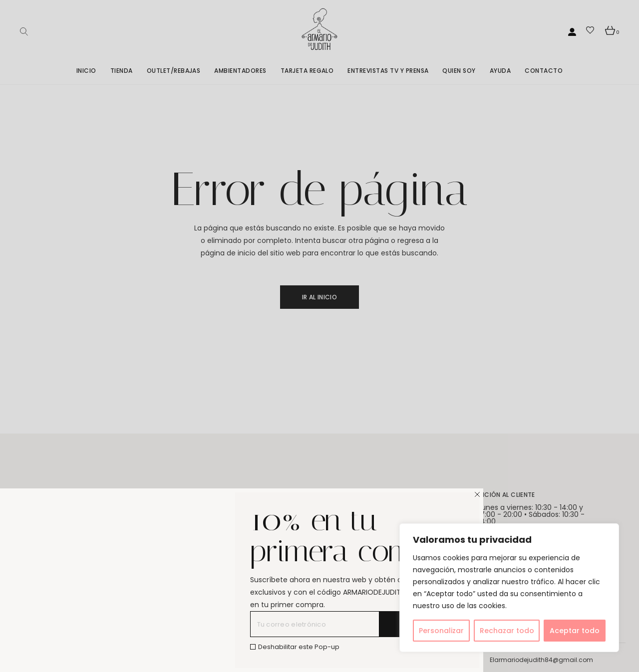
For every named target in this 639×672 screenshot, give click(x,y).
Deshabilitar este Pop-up (299, 647)
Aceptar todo (575, 631)
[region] (509, 588)
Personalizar (441, 631)
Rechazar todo (507, 631)
